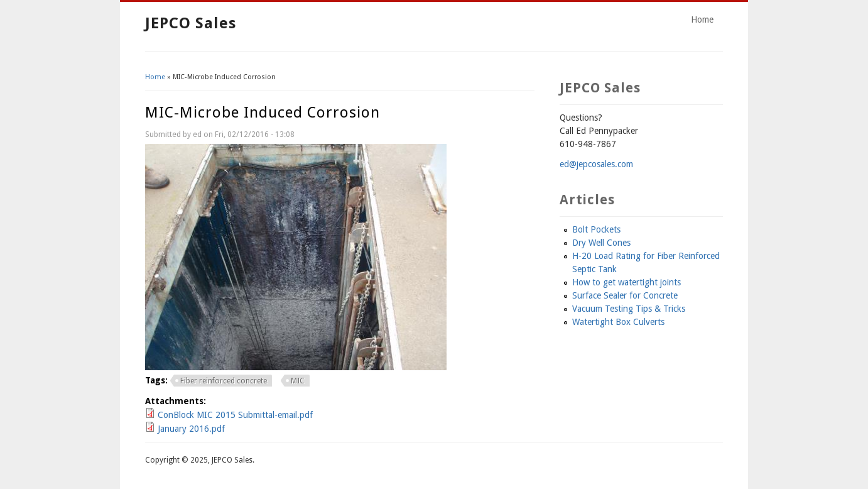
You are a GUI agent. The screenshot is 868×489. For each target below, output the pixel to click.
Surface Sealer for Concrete (625, 295)
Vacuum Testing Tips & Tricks (629, 309)
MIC (298, 381)
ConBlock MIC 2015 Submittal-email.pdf (235, 415)
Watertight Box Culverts (618, 322)
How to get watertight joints (627, 282)
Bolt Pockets (596, 229)
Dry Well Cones (601, 243)
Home (702, 19)
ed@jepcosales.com (596, 164)
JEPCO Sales (191, 23)
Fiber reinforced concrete (224, 381)
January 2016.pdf (191, 429)
